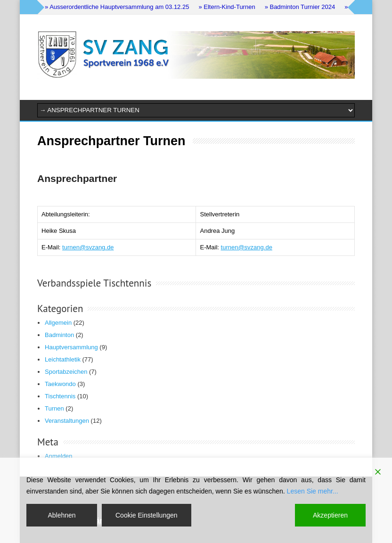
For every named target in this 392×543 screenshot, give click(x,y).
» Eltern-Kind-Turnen (227, 7)
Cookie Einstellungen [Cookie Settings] (147, 515)
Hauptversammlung (71, 347)
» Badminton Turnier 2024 (300, 7)
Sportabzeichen (66, 372)
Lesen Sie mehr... (313, 491)
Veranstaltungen (67, 421)
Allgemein (58, 323)
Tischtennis (60, 396)
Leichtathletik (63, 359)
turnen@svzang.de (88, 247)
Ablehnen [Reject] (61, 515)
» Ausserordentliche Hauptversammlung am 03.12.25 (117, 7)
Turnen (54, 408)
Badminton (59, 335)
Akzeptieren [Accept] (330, 515)
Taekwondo (60, 384)
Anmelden (59, 456)
